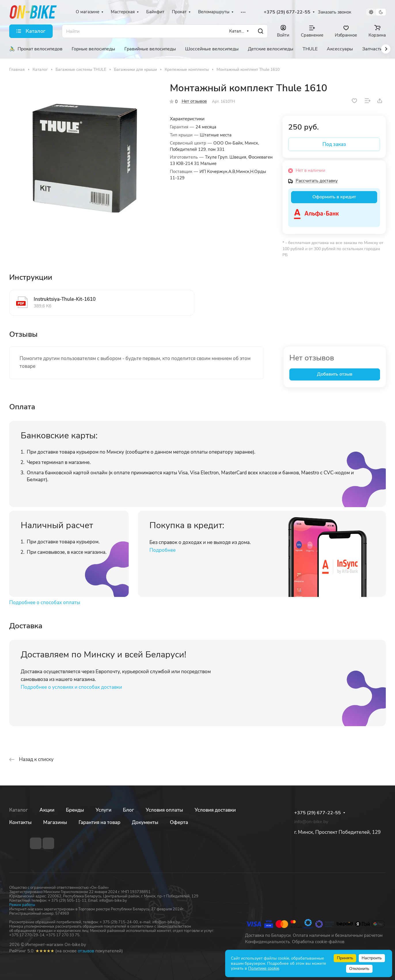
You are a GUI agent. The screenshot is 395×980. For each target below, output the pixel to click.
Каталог (19, 810)
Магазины (55, 822)
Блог (129, 810)
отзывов (86, 951)
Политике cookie (264, 968)
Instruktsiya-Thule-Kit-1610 (65, 299)
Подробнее (163, 550)
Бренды (75, 810)
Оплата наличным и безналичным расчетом (338, 935)
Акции (47, 810)
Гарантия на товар (99, 822)
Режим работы (22, 905)
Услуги (104, 810)
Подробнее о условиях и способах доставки (71, 687)
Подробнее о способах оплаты (45, 603)
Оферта (179, 822)
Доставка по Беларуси (268, 935)
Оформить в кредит (334, 197)
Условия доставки (215, 810)
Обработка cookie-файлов (318, 942)
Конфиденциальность (267, 942)
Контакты (20, 822)
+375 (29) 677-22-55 (287, 12)
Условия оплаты (164, 810)
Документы (145, 822)
